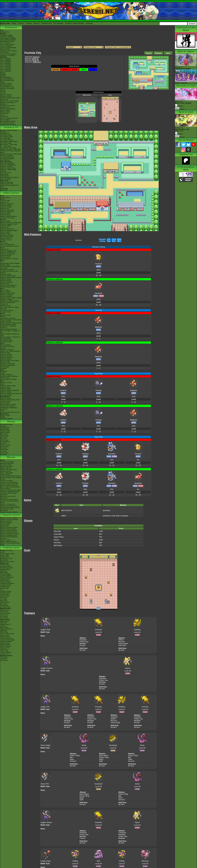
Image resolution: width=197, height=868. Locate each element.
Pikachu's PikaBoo (6, 523)
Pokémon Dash (5, 353)
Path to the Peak (5, 173)
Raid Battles (4, 560)
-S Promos (4, 659)
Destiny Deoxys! (5, 474)
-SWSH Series (5, 596)
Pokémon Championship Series (10, 98)
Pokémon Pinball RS (7, 357)
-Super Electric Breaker (7, 640)
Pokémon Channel (6, 354)
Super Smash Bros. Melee (8, 379)
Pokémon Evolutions (7, 166)
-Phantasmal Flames (7, 568)
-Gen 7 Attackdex (6, 68)
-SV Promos (4, 612)
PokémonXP (4, 99)
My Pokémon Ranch (6, 340)
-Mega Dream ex (5, 624)
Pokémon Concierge (7, 182)
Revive (56, 540)
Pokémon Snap (5, 387)
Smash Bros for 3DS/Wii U (8, 285)
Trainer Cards (4, 555)
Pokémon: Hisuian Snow (8, 168)
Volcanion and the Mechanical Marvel (10, 502)
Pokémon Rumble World (8, 276)
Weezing (145, 861)
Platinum (3, 317)
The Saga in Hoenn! (6, 140)
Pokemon (158, 53)
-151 (2, 590)
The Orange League (6, 137)
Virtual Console (5, 403)
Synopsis (179, 134)
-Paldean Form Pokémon (8, 124)
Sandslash (113, 745)
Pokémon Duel (5, 284)
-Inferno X (3, 626)
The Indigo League (6, 135)
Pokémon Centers (6, 96)
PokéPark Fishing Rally (7, 365)
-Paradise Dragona (6, 641)
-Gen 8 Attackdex (6, 70)
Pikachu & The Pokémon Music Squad (10, 544)
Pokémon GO (4, 208)
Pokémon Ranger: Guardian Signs (11, 320)
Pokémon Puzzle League (8, 386)
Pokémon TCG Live (6, 240)
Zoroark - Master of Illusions (9, 485)
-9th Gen (3, 90)
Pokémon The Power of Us (9, 506)
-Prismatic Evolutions (7, 577)
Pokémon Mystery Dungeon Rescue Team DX (9, 231)
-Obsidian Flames (6, 591)
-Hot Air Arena (5, 635)
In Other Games (5, 401)
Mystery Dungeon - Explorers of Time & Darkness (10, 338)
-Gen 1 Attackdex (6, 59)
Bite (71, 757)
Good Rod (114, 240)
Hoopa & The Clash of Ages (9, 499)
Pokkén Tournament (6, 282)
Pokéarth (89, 23)
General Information (6, 425)
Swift (101, 761)
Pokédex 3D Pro (5, 306)
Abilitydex (3, 76)
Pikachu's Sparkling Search (9, 535)
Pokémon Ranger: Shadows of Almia (10, 335)
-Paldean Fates (5, 587)
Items (168, 53)
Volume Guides (5, 432)
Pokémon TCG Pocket (7, 218)
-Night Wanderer (5, 645)
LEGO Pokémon (5, 110)
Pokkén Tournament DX (8, 254)
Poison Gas (84, 642)
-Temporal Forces (6, 585)
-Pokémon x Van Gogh (7, 106)
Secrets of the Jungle (7, 509)
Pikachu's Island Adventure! (9, 530)
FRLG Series (4, 440)
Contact (29, 23)
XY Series (3, 451)
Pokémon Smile (5, 234)
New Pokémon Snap (7, 237)
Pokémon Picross (6, 279)
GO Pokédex (58, 23)
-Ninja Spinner (5, 621)
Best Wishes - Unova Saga (9, 145)
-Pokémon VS (5, 654)
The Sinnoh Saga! (6, 143)
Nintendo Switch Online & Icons (10, 412)
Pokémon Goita (5, 415)
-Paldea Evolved (5, 593)
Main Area (87, 95)
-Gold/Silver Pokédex (7, 37)
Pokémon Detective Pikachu (9, 512)
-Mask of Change (6, 646)
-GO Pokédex (4, 52)
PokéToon (3, 171)
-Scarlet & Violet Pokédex (8, 54)
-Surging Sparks (5, 579)
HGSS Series (4, 446)
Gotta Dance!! (5, 526)
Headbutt (83, 640)
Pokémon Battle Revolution (9, 329)
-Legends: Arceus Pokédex (9, 51)
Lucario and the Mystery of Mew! (10, 476)
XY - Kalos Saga (5, 146)
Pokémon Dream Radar (8, 293)
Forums (21, 23)
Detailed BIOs (5, 429)
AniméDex (3, 132)
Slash (101, 759)
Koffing (75, 861)
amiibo (2, 411)
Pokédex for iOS (5, 312)
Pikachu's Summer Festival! (9, 527)
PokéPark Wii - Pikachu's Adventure (8, 327)
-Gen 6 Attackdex (6, 66)
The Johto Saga (5, 138)
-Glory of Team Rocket (7, 634)
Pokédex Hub (47, 23)
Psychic (83, 645)
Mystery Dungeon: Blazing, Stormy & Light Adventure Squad (11, 324)
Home (14, 23)
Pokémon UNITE (5, 213)
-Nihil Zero (3, 623)
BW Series (4, 448)
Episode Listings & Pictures (9, 130)
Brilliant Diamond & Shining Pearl (11, 223)
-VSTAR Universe (6, 652)
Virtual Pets (4, 409)
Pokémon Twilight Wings (8, 165)
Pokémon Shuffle (5, 274)
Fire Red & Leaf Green (7, 346)
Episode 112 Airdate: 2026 (182, 129)
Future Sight (123, 644)
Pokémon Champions (7, 204)
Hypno (128, 668)
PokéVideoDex (5, 176)
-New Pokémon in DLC (7, 123)
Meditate (83, 644)
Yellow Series (4, 435)
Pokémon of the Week (7, 88)
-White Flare (4, 573)
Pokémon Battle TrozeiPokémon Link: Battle (10, 267)
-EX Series (4, 604)
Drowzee (98, 630)
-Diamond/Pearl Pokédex (8, 40)
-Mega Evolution (5, 569)
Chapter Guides (5, 431)
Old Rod (109, 240)
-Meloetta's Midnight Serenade (10, 492)
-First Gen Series (5, 607)
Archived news (5, 32)
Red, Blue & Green (6, 383)
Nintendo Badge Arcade (8, 287)
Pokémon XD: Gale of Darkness (10, 351)
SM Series (3, 454)
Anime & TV (11, 127)
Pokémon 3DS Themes (7, 406)
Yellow (2, 384)
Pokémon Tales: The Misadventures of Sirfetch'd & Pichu (9, 185)
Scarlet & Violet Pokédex (75, 23)
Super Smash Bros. (6, 395)
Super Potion (59, 537)
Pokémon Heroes (6, 471)
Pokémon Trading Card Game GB (11, 393)
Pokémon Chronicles (7, 156)
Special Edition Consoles (8, 404)
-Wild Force (4, 649)
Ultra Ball (57, 531)
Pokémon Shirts (5, 112)
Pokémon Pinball (5, 389)
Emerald (3, 348)
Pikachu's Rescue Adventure (9, 520)
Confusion (122, 833)
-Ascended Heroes (6, 566)
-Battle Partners (5, 637)
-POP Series (4, 618)
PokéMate (3, 368)
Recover (122, 642)
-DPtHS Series (5, 602)
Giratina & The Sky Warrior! (9, 482)
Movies (11, 457)
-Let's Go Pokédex (6, 46)
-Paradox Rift (4, 588)
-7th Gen (3, 93)
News (2, 30)
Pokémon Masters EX (7, 212)
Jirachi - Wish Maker (7, 473)
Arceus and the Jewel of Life (9, 484)
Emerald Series (5, 442)
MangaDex (4, 426)
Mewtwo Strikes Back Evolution (10, 507)
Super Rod (119, 240)
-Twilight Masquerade (7, 583)
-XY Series (4, 599)
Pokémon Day (5, 107)
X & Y (2, 262)
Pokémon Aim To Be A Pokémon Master (10, 152)
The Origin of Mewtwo (7, 462)
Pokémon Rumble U (6, 296)
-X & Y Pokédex (5, 43)
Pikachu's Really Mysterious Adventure (9, 538)
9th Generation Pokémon (8, 121)
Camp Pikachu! (5, 524)
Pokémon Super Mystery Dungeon (11, 277)
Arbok (84, 745)
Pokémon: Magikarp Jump (8, 251)
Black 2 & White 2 (6, 292)
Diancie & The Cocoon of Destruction (8, 497)
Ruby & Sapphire (5, 345)
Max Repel (58, 545)
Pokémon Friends (6, 207)
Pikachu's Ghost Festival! (8, 529)
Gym (110, 95)
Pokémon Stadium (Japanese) (10, 390)
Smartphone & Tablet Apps (8, 408)
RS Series (3, 439)
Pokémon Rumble (6, 321)
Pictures (180, 109)
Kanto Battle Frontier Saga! (9, 141)
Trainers (149, 53)
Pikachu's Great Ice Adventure (10, 534)
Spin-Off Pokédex (6, 77)
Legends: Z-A (4, 202)
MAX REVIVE (66, 510)
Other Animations (6, 179)
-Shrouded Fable (5, 582)
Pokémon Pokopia (6, 205)
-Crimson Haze (5, 648)
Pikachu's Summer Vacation (9, 518)
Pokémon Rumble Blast (8, 303)
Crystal (2, 373)
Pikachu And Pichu (6, 521)
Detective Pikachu (6, 256)
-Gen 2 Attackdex (6, 60)
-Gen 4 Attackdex (6, 63)
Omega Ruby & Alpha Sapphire (10, 263)
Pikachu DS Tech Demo (8, 364)
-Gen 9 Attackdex (6, 71)
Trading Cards (11, 547)
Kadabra (137, 630)
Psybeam (114, 717)
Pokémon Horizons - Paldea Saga (11, 154)
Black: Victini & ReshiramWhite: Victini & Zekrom (10, 488)
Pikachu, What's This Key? (9, 541)
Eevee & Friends (5, 540)
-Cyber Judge (4, 651)
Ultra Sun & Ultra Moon (7, 245)
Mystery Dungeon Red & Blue (9, 361)
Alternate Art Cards (6, 558)
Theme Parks (4, 113)
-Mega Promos (5, 610)
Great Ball (58, 534)
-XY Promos (4, 616)
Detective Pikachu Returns (8, 216)
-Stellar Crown (5, 580)
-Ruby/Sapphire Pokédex (8, 38)
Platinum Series (5, 445)
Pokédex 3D (4, 304)
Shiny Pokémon (5, 160)
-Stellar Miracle (5, 643)
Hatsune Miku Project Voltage (9, 101)
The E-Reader (5, 367)
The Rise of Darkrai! (6, 481)
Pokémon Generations (7, 163)
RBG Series (4, 434)
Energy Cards (4, 557)
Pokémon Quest (5, 257)
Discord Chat (4, 117)
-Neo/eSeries (4, 605)
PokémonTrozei (5, 362)
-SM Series (4, 598)
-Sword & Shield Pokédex (8, 48)
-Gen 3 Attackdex (6, 62)
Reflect (121, 640)
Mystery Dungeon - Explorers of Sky (10, 332)
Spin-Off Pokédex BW (7, 81)
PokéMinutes (4, 174)
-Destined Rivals (5, 574)
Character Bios (5, 134)
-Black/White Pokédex (7, 41)
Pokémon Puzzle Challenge (9, 376)
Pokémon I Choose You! (8, 504)
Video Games (11, 193)
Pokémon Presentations (8, 109)
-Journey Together (6, 576)
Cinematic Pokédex (6, 84)
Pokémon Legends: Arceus (9, 224)
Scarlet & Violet (5, 201)
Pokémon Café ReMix (7, 210)
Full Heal (57, 543)
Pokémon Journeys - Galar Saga (10, 149)
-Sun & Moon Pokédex (7, 45)
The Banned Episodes (7, 159)
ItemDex (3, 73)
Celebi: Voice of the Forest (8, 470)
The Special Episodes (7, 157)
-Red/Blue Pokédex (6, 35)
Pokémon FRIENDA (6, 419)
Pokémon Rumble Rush (8, 252)
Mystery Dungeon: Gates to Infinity (11, 298)
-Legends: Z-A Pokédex (8, 55)
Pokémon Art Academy (7, 270)
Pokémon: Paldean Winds (8, 170)
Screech (73, 761)
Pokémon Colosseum (7, 350)
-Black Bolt (4, 571)
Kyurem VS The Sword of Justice (10, 490)
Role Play (122, 645)
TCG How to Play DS (7, 310)
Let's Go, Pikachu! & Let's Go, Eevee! (10, 247)
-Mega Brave (4, 627)
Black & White (5, 290)
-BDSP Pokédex (5, 49)
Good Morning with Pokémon (9, 177)
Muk (99, 861)
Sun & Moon (4, 243)
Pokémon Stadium (6, 392)
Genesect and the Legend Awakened (8, 494)
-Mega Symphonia (6, 629)
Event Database (5, 120)
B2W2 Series (4, 450)
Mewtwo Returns (5, 468)
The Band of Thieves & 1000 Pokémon (9, 272)
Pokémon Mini (5, 378)
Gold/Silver (4, 372)
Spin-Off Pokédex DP (7, 79)
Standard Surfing (102, 240)
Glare (72, 759)
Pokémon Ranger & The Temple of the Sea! (11, 478)
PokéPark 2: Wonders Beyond (10, 301)
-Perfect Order (5, 565)
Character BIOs (5, 428)
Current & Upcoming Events (9, 118)
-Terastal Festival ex (6, 638)
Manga (11, 421)
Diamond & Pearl (5, 315)
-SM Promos (4, 615)
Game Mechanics (6, 85)
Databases (11, 27)
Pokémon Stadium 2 (6, 375)
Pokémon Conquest (6, 299)
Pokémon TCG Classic (7, 562)
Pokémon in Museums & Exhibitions (8, 103)
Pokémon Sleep (5, 215)
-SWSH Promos (5, 613)
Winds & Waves (5, 198)
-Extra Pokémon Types (7, 554)
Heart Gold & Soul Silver (8, 318)
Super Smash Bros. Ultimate (9, 259)
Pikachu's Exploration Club (9, 532)
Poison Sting (75, 755)
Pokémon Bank (5, 265)
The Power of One (6, 465)
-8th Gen (3, 92)
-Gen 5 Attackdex (6, 65)
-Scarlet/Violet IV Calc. (7, 87)
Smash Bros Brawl (6, 342)
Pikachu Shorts (11, 515)
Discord (37, 23)
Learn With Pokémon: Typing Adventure (9, 308)
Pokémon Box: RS (6, 356)
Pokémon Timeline (6, 95)
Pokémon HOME (5, 226)
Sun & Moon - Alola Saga (8, 148)
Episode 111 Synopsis (183, 104)
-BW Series (4, 601)
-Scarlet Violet (5, 594)
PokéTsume (4, 190)
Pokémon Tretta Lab (6, 295)
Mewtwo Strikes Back (7, 463)
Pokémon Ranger (6, 359)
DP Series (3, 443)
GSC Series (4, 437)
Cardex (2, 82)
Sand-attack (104, 755)
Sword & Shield (5, 221)
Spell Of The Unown (6, 467)
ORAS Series (4, 453)
